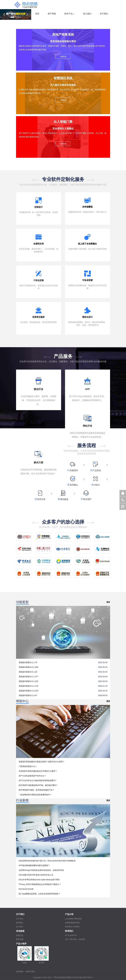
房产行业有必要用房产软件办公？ (32, 776)
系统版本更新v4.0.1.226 (28, 681)
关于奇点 (20, 919)
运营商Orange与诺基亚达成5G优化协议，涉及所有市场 (41, 870)
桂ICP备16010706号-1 (84, 977)
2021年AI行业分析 (26, 889)
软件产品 (69, 14)
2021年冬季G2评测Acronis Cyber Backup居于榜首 (39, 880)
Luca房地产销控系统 (73, 919)
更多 (108, 602)
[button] (4, 15)
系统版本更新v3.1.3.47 (28, 695)
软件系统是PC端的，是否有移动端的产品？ (36, 790)
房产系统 (52, 14)
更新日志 (20, 935)
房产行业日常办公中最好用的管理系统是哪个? (37, 780)
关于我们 (104, 14)
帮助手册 (20, 939)
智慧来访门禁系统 (72, 927)
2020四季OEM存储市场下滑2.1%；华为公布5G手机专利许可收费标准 (47, 861)
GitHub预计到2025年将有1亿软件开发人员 (36, 875)
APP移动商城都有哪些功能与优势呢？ (34, 865)
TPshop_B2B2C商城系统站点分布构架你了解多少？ (40, 884)
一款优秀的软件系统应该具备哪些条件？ (35, 795)
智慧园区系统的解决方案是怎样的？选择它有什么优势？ (42, 762)
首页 (37, 14)
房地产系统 (30, 971)
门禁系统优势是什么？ (28, 766)
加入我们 (87, 14)
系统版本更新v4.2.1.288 (28, 667)
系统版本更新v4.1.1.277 (28, 677)
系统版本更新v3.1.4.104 (28, 691)
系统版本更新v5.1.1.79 (28, 662)
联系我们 (20, 923)
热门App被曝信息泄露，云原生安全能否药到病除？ (39, 894)
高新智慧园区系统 (72, 923)
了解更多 (63, 57)
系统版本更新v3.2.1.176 (28, 686)
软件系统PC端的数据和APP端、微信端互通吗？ (38, 785)
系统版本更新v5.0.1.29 (28, 672)
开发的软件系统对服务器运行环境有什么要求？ (38, 771)
